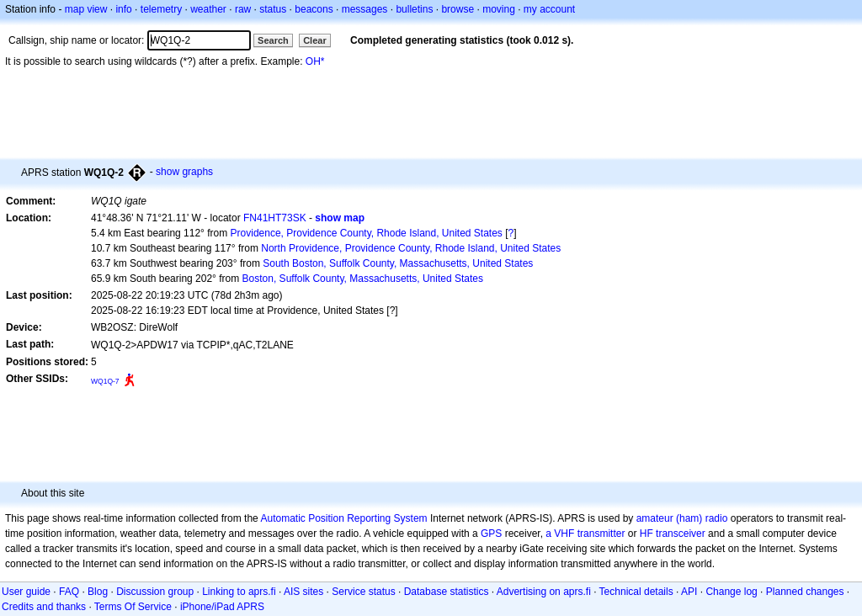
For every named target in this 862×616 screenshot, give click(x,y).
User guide (26, 592)
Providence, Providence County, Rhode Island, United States (367, 233)
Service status (363, 592)
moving (499, 9)
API (689, 592)
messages (365, 9)
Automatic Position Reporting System (343, 518)
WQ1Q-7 (105, 381)
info (123, 9)
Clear (315, 40)
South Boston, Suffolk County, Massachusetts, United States (398, 263)
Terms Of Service (133, 607)
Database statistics (447, 592)
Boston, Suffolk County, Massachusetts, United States (363, 279)
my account (549, 9)
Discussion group (155, 592)
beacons (314, 9)
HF (646, 534)
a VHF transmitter (585, 534)
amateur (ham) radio (682, 518)
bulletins (414, 9)
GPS (491, 534)
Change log (731, 592)
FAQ (69, 592)
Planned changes (805, 592)
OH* (315, 61)
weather (208, 9)
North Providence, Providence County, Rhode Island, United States (411, 248)
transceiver (681, 534)
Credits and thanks (44, 607)
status (273, 9)
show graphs (184, 172)
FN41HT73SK (275, 218)
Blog (98, 592)
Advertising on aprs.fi (544, 592)
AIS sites (303, 592)
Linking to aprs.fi (239, 592)
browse (458, 9)
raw (243, 9)
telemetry (161, 9)
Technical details (636, 592)
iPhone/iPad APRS (222, 607)
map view (86, 9)
